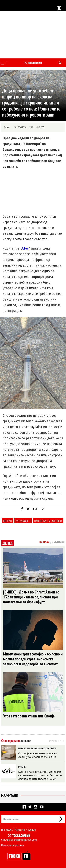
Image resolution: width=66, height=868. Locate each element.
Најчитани (10, 796)
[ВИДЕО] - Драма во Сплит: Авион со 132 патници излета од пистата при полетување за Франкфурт (31, 597)
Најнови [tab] (44, 542)
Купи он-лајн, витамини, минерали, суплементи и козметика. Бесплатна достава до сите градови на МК (40, 775)
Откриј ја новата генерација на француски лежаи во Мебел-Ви (37, 755)
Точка (7, 127)
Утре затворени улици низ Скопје (29, 716)
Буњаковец (23, 521)
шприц (8, 521)
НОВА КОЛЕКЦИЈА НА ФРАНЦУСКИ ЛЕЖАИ (37, 748)
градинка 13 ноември (48, 521)
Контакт (32, 830)
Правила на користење (12, 845)
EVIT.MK (22, 767)
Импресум (6, 830)
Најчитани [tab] (58, 542)
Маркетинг (20, 830)
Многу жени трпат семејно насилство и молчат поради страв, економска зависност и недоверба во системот (33, 659)
